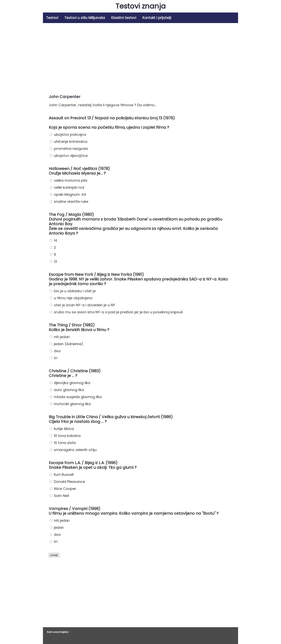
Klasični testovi (124, 18)
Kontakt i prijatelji (157, 18)
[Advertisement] (140, 57)
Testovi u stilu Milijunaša (85, 18)
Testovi (52, 18)
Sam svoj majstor (58, 632)
